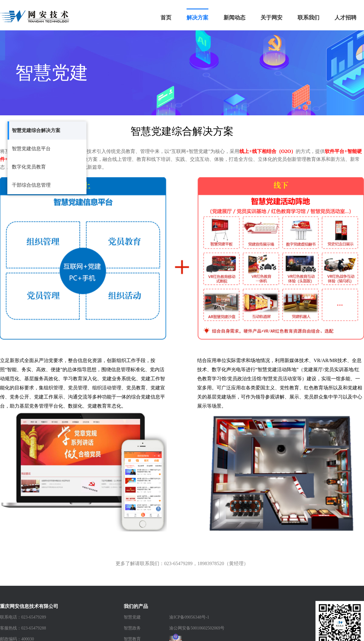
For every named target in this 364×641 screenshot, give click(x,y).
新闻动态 (234, 18)
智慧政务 (132, 628)
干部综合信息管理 (31, 185)
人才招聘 (345, 18)
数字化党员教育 (29, 167)
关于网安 (271, 18)
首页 (166, 18)
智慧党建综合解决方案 (36, 130)
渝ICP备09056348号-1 (189, 617)
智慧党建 (132, 617)
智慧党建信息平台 (31, 149)
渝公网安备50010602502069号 (197, 628)
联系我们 (308, 18)
